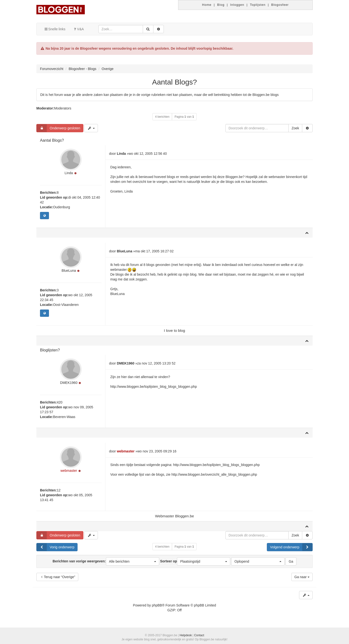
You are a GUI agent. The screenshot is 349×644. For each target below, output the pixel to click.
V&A (78, 29)
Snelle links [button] (55, 29)
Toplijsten (258, 5)
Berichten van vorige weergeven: (106, 561)
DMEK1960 (69, 383)
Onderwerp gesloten (58, 128)
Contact (199, 635)
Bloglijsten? (50, 350)
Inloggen (237, 5)
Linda (69, 173)
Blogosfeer (280, 5)
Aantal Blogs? (174, 82)
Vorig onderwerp (56, 547)
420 (59, 402)
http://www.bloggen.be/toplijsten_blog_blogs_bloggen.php (154, 387)
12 (59, 490)
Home (207, 5)
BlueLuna (69, 271)
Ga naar (302, 577)
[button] (133, 561)
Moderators (63, 108)
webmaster (69, 471)
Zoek (295, 128)
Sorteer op (195, 561)
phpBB (157, 605)
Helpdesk (186, 635)
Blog (221, 5)
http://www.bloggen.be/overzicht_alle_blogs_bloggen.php (214, 474)
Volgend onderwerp (291, 547)
